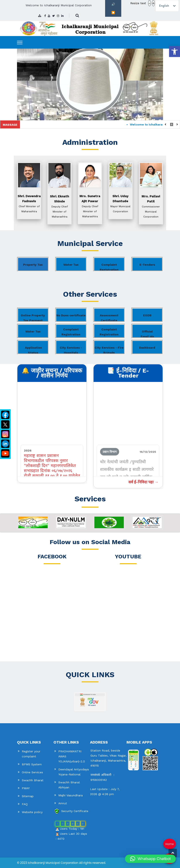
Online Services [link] (32, 772)
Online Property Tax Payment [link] (33, 318)
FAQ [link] (25, 804)
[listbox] (167, 6)
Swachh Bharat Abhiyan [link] (69, 785)
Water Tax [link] (71, 265)
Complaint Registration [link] (109, 267)
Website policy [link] (32, 812)
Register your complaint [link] (31, 754)
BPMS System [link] (32, 764)
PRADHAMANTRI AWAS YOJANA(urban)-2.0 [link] (72, 756)
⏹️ (113, 13)
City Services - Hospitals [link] (71, 350)
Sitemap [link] (28, 796)
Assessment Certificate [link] (109, 318)
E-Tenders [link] (147, 265)
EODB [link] (147, 315)
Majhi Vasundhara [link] (70, 795)
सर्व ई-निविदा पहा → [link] (143, 482)
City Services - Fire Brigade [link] (109, 350)
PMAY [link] (26, 788)
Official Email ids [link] (147, 334)
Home (170, 844)
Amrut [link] (63, 803)
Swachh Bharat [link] (33, 780)
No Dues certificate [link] (71, 315)
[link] (175, 52)
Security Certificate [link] (75, 811)
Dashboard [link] (147, 348)
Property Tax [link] (33, 265)
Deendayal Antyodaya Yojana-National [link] (74, 772)
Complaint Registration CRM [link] (109, 333)
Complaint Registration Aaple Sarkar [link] (71, 333)
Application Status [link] (33, 350)
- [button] (149, 3)
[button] (150, 859)
